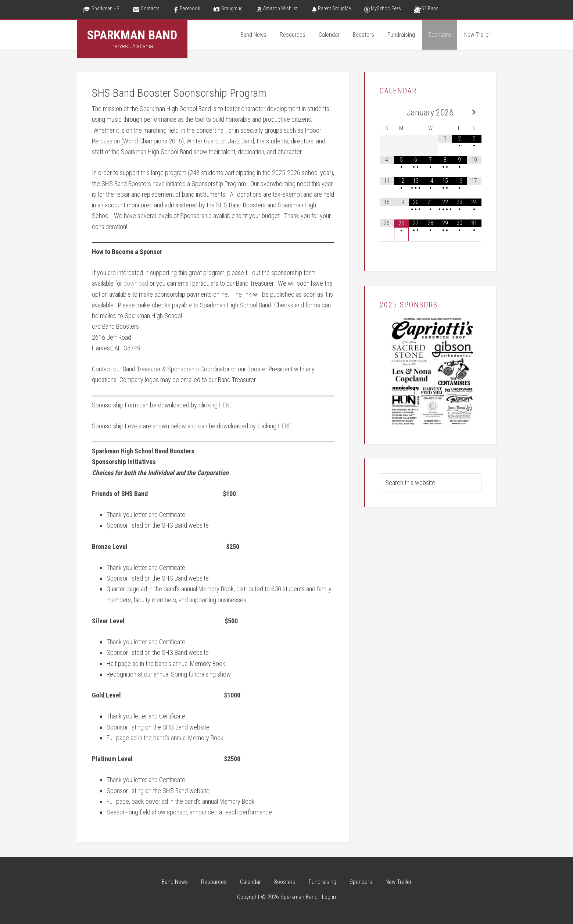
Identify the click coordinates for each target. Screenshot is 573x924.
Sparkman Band (132, 35)
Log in (329, 897)
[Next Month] (474, 112)
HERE (226, 405)
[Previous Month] (387, 112)
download (136, 283)
